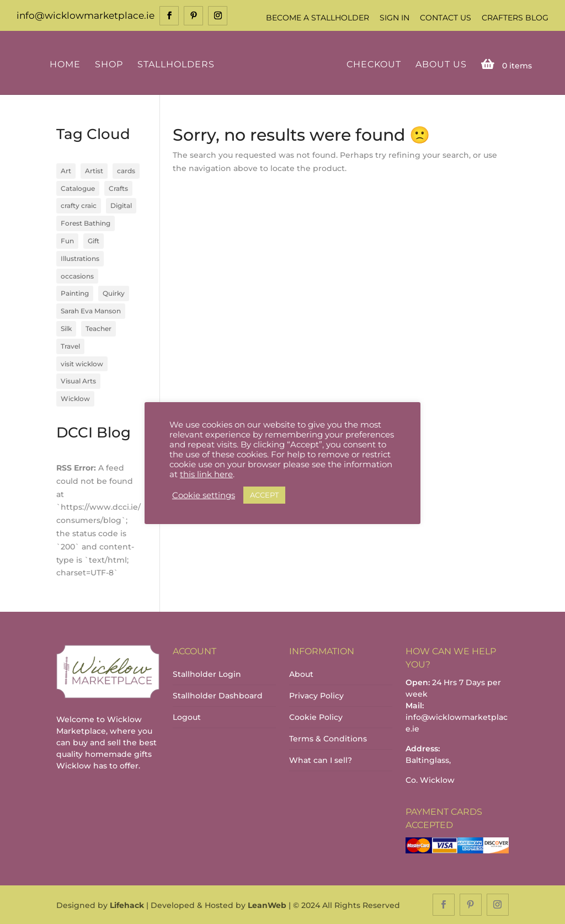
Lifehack (127, 905)
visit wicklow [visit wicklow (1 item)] (82, 364)
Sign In (395, 18)
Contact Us (446, 18)
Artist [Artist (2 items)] (94, 171)
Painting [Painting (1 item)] (75, 293)
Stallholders (176, 65)
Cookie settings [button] (204, 495)
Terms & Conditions (328, 739)
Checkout (374, 65)
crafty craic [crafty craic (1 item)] (79, 205)
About (301, 674)
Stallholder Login (207, 674)
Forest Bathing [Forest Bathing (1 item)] (86, 223)
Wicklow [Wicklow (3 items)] (75, 399)
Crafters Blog (515, 18)
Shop (109, 65)
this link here (206, 474)
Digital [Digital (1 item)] (121, 205)
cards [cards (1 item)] (126, 171)
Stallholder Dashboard (218, 696)
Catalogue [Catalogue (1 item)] (78, 188)
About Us (441, 65)
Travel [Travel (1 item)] (70, 346)
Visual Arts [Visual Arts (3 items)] (78, 381)
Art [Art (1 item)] (66, 171)
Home (65, 65)
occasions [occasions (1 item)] (77, 276)
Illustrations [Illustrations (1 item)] (80, 258)
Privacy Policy (316, 696)
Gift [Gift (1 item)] (94, 241)
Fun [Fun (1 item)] (67, 241)
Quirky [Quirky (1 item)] (114, 293)
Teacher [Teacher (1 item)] (98, 329)
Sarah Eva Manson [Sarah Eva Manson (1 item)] (91, 311)
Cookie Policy (316, 717)
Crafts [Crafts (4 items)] (118, 188)
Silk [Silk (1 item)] (66, 329)
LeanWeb (267, 905)
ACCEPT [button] (264, 495)
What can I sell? (321, 760)
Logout (187, 717)
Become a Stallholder (318, 18)
